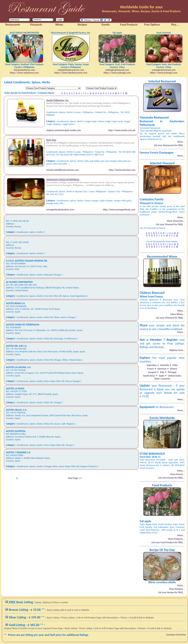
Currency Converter (176, 635)
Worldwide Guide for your (141, 7)
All (126, 93)
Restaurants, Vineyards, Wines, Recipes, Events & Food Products (141, 11)
